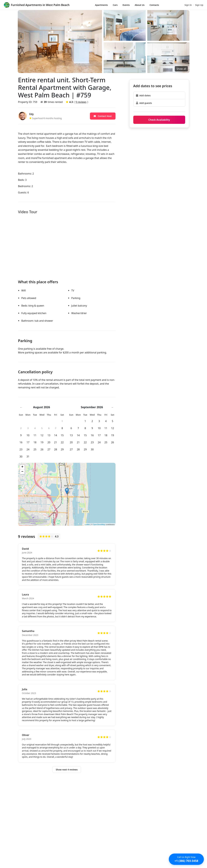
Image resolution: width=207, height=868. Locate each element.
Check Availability (159, 120)
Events (126, 5)
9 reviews (81, 102)
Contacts (154, 5)
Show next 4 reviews (67, 770)
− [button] (22, 472)
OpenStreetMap (99, 524)
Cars (115, 5)
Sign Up (199, 5)
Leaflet (87, 524)
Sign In (188, 5)
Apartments (101, 5)
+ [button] (22, 467)
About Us (140, 5)
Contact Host (103, 116)
